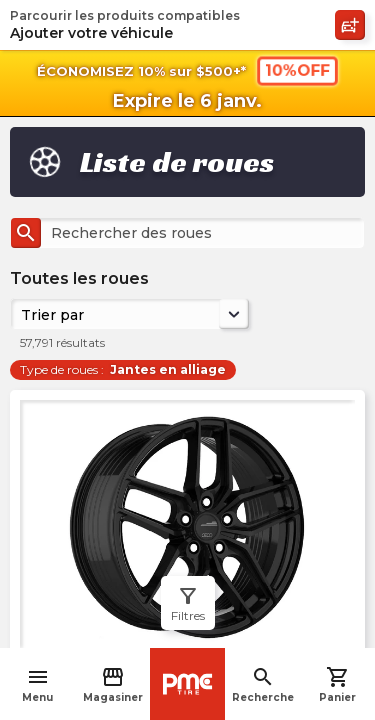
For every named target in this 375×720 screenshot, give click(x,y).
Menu (37, 684)
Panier (337, 684)
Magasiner (113, 684)
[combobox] (23, 314)
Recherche (263, 684)
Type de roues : (123, 369)
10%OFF (296, 70)
